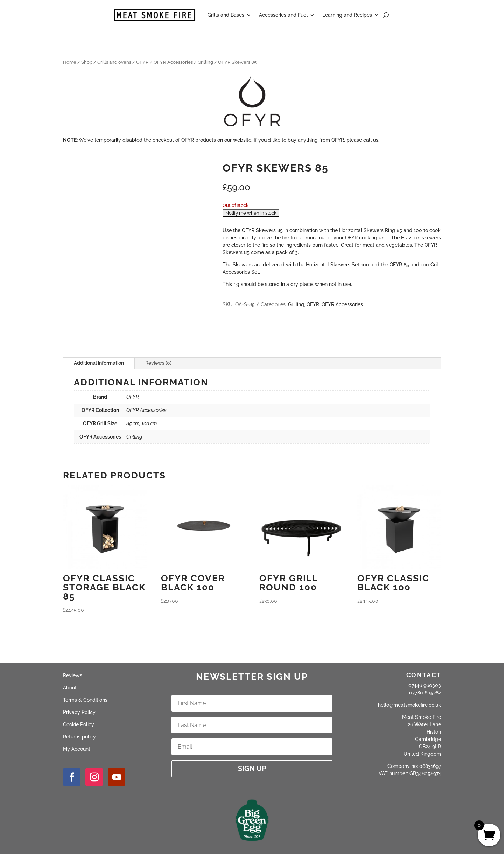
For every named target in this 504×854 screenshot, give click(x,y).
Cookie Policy (79, 724)
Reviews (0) (158, 363)
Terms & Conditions (85, 700)
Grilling (205, 62)
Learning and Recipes (347, 15)
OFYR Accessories (173, 62)
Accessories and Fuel (283, 15)
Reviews (73, 675)
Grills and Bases (226, 15)
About (70, 688)
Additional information (99, 363)
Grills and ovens (114, 62)
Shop (87, 62)
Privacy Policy (79, 712)
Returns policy (79, 737)
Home (70, 62)
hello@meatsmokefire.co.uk (409, 705)
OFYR (142, 62)
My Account (77, 749)
